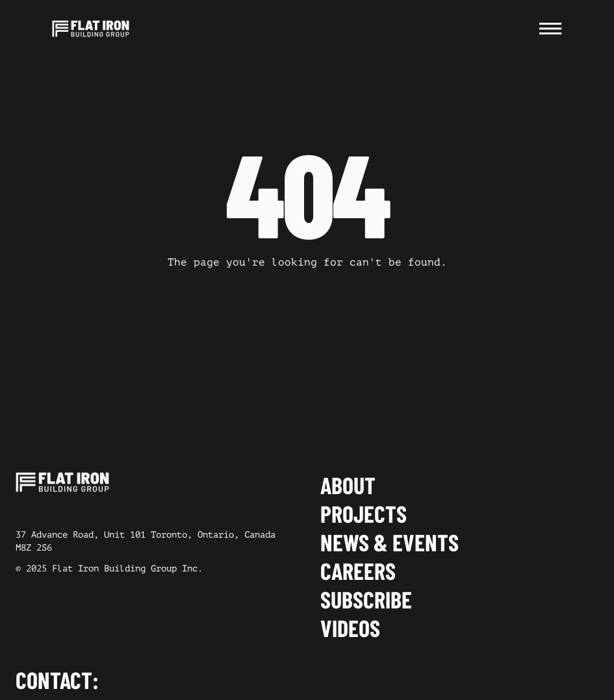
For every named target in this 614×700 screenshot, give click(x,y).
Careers (358, 571)
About (348, 485)
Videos (350, 628)
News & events (390, 542)
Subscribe (366, 599)
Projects (364, 514)
